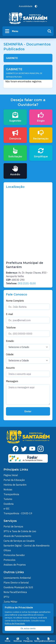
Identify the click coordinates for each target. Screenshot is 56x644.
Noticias (8, 489)
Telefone (11, 328)
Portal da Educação (14, 480)
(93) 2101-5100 (27, 283)
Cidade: (10, 354)
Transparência (11, 494)
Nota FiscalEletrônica (15, 592)
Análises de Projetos (15, 565)
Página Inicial (11, 475)
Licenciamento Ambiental (17, 578)
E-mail (9, 314)
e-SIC (7, 509)
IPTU (6, 597)
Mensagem (12, 381)
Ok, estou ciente (28, 628)
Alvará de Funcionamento (17, 536)
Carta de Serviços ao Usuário (19, 541)
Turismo (8, 499)
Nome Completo (15, 301)
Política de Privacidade (15, 623)
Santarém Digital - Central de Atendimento (27, 546)
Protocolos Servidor (14, 555)
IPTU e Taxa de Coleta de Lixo (20, 531)
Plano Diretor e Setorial (16, 583)
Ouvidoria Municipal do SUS (18, 587)
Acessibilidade (26, 6)
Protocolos (9, 560)
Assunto (10, 368)
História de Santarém (15, 485)
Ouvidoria (9, 504)
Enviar (28, 411)
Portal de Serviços (13, 526)
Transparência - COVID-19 (18, 513)
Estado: (10, 341)
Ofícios (7, 550)
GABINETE (12, 58)
